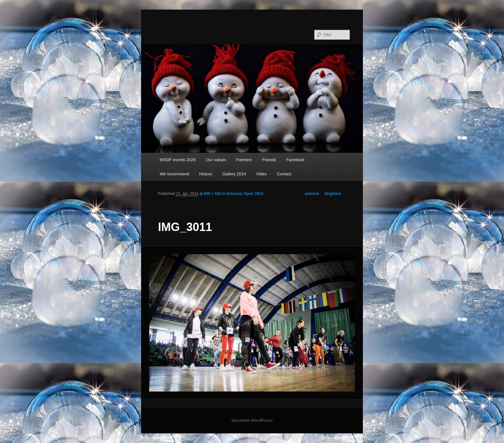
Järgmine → (335, 194)
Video (261, 174)
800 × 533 (212, 194)
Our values (216, 160)
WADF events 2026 (178, 160)
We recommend (175, 174)
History (206, 174)
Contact (284, 174)
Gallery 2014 (234, 174)
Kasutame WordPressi (252, 420)
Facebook (295, 160)
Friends (269, 160)
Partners (244, 160)
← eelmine (310, 194)
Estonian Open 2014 (245, 194)
